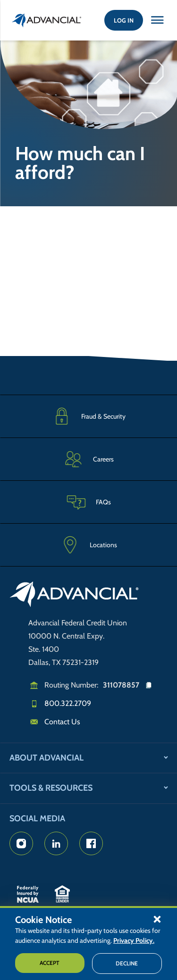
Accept (50, 963)
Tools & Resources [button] (51, 788)
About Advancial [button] (46, 758)
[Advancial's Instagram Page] (21, 843)
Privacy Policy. (134, 940)
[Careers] (88, 459)
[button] (157, 919)
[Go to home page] (74, 596)
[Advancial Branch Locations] (88, 545)
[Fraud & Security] (88, 416)
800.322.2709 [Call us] (68, 703)
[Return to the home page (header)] (47, 20)
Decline (127, 963)
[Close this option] (157, 20)
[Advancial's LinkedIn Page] (56, 843)
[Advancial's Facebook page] (91, 843)
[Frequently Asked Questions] (88, 502)
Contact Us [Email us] (62, 722)
